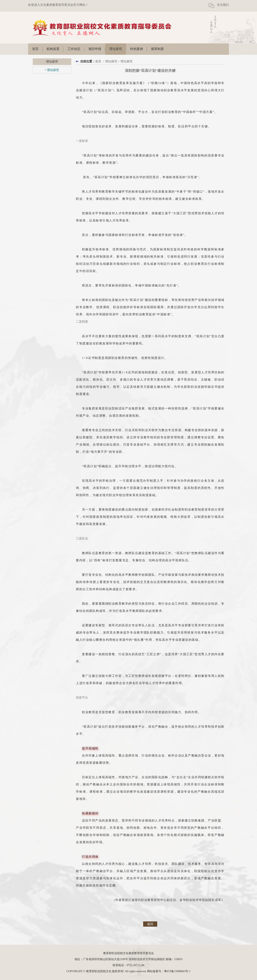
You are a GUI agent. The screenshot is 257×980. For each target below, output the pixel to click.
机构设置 (53, 49)
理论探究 (116, 49)
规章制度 (157, 49)
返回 (150, 924)
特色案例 (137, 49)
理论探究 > (113, 61)
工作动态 (74, 49)
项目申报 (95, 49)
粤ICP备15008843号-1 (177, 971)
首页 (35, 49)
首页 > (100, 61)
